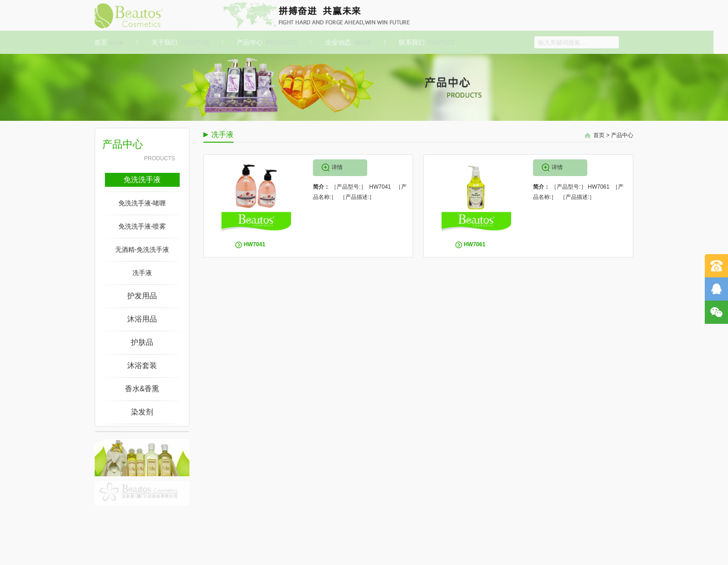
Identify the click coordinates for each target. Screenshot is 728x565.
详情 (337, 167)
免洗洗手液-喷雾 (142, 226)
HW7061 (475, 244)
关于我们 (179, 42)
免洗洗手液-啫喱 (142, 203)
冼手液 (142, 273)
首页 (107, 42)
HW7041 (255, 244)
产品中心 (266, 42)
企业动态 (347, 42)
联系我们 (425, 42)
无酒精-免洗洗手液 (142, 250)
